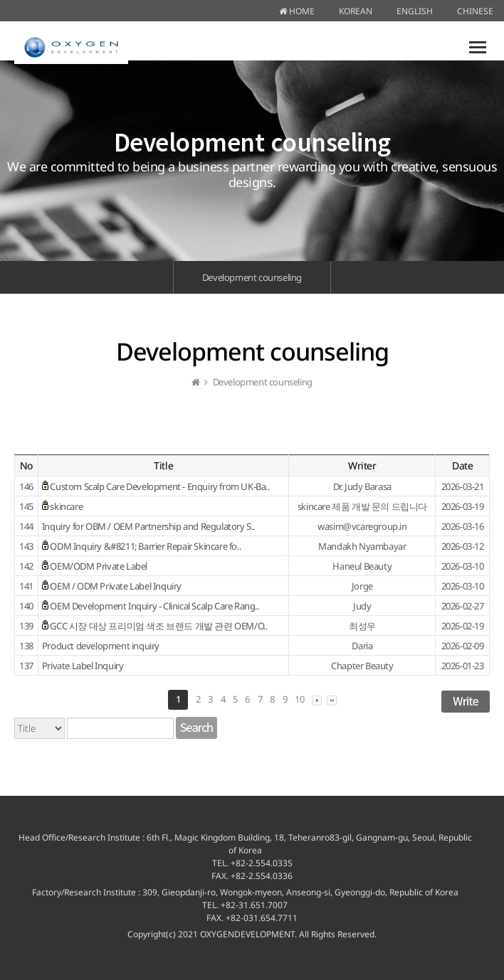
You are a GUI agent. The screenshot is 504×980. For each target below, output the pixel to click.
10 (299, 699)
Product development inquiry (101, 646)
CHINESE (475, 11)
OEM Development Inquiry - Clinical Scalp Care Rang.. (154, 606)
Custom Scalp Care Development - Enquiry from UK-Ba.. (159, 486)
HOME (297, 11)
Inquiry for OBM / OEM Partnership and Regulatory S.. (148, 526)
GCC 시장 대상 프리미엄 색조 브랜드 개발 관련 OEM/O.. (158, 626)
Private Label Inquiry (83, 666)
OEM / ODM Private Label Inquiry (116, 586)
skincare (66, 506)
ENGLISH (415, 11)
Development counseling (252, 277)
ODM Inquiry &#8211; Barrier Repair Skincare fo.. (145, 546)
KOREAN (356, 11)
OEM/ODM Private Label (99, 566)
